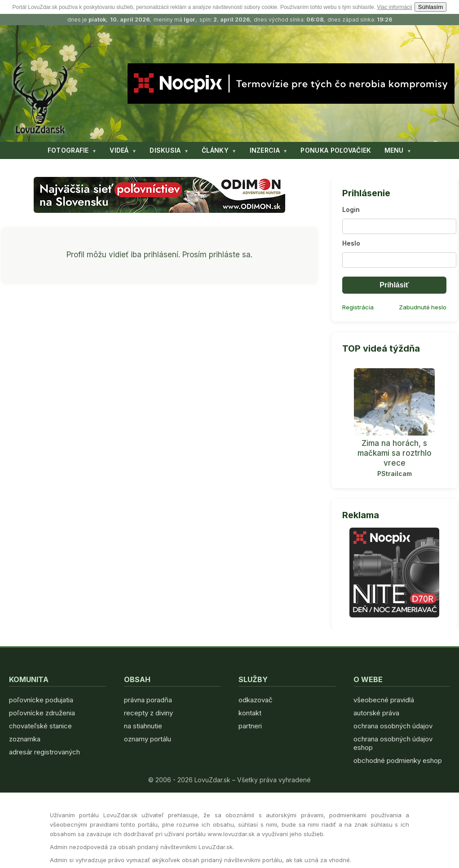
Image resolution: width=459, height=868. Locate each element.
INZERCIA (265, 150)
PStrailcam (395, 474)
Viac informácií (394, 7)
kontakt (250, 713)
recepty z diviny (148, 713)
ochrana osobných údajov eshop (393, 743)
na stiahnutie (143, 726)
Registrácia (358, 307)
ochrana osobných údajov (393, 726)
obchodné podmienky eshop (398, 760)
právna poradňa (148, 700)
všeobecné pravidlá (384, 700)
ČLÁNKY (215, 150)
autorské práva (376, 713)
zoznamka (25, 739)
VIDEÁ (119, 150)
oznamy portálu (148, 739)
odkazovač (256, 700)
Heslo (351, 243)
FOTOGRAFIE (68, 150)
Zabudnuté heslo (423, 307)
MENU (394, 150)
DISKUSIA (165, 150)
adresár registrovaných (44, 752)
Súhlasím (431, 7)
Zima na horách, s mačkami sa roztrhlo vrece (395, 453)
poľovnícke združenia (42, 713)
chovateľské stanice (40, 726)
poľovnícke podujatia (41, 700)
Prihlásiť (394, 285)
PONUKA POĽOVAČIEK (336, 150)
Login (351, 209)
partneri (250, 726)
